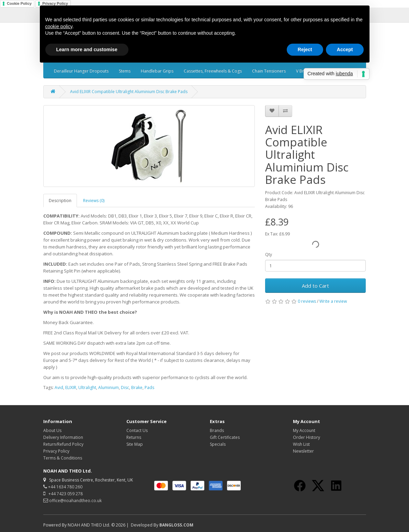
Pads (149, 387)
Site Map (135, 444)
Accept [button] (345, 49)
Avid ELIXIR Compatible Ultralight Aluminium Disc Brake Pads (129, 92)
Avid (59, 387)
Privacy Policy (56, 451)
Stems (125, 71)
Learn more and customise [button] (87, 49)
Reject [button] (305, 49)
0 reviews (307, 301)
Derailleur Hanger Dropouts (81, 71)
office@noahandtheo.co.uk (72, 501)
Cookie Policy (19, 3)
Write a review (333, 301)
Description (60, 201)
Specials (218, 444)
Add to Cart (315, 286)
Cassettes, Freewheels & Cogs (213, 71)
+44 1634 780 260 (63, 487)
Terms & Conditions (63, 458)
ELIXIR (71, 387)
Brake (137, 387)
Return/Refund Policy (63, 444)
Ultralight (87, 387)
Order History (306, 437)
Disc (125, 387)
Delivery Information (63, 437)
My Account (304, 430)
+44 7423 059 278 (63, 494)
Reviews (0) (94, 201)
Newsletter (303, 451)
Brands (217, 430)
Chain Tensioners (269, 71)
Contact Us (137, 430)
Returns (134, 437)
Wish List (301, 444)
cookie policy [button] (59, 26)
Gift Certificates (225, 437)
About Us (52, 430)
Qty (269, 254)
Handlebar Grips (157, 71)
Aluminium (109, 387)
